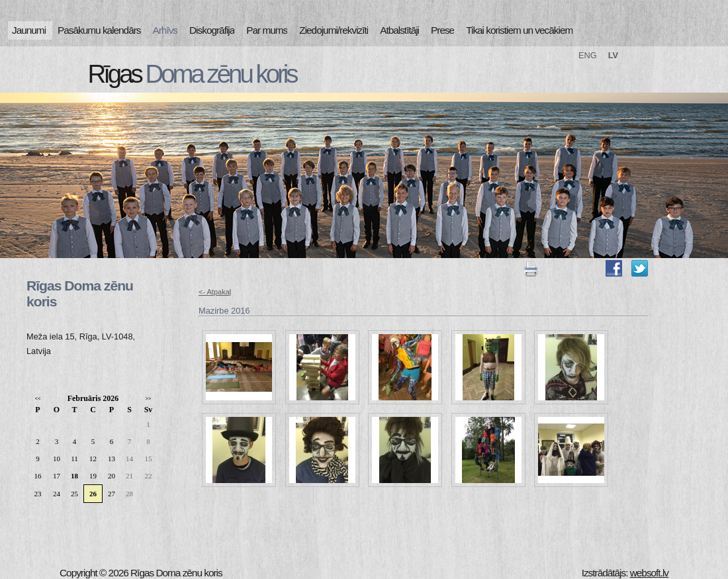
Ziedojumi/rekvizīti (334, 30)
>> (148, 399)
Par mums (267, 30)
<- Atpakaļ (215, 292)
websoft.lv (649, 573)
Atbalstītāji (399, 30)
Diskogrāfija (212, 30)
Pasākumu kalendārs (99, 30)
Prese (442, 30)
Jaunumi (29, 30)
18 (74, 476)
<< (37, 399)
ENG (588, 55)
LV (613, 55)
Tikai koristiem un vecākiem (519, 30)
